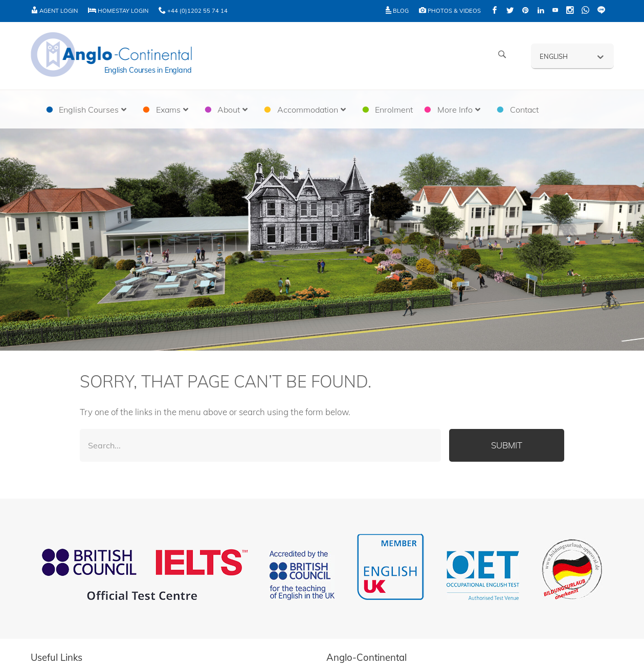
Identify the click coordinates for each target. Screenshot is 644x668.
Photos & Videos (450, 11)
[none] (572, 56)
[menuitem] (572, 56)
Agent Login (54, 11)
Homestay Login (118, 11)
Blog (397, 11)
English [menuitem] (554, 56)
